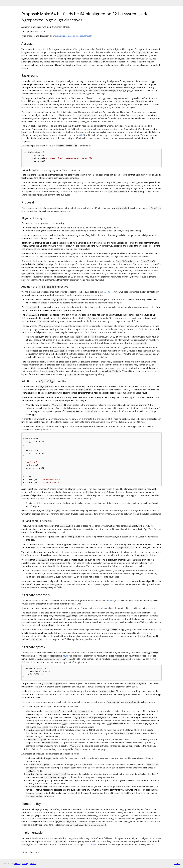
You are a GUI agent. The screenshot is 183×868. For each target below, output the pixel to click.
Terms (33, 864)
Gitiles (17, 864)
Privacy (25, 864)
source (177, 864)
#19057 (50, 185)
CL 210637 (91, 845)
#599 (80, 135)
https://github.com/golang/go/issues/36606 (73, 36)
